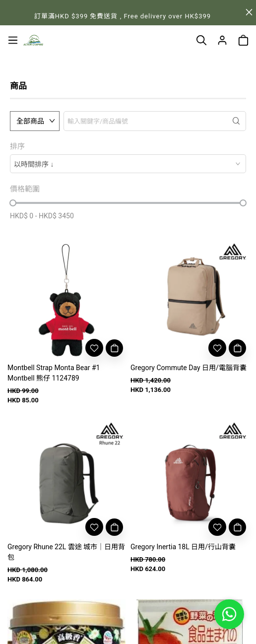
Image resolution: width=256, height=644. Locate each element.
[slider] (13, 203)
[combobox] (128, 164)
